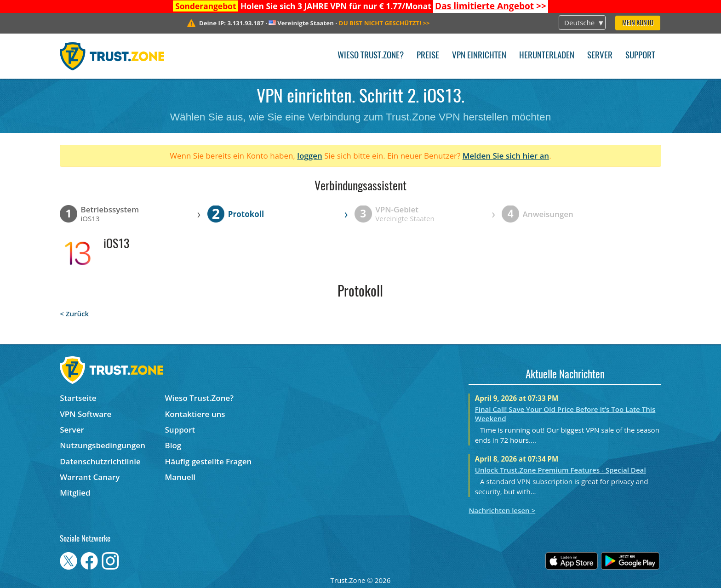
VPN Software (86, 414)
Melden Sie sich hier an (506, 156)
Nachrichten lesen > (502, 510)
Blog (173, 445)
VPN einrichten (479, 56)
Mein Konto (638, 23)
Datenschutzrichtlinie (100, 461)
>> (491, 6)
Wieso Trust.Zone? (371, 56)
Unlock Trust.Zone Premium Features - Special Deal (561, 470)
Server (600, 56)
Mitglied (75, 493)
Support (640, 56)
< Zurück (74, 314)
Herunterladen (547, 56)
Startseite (78, 398)
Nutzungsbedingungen (103, 445)
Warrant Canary (90, 477)
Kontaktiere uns (195, 414)
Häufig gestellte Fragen (209, 461)
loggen (310, 156)
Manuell (180, 477)
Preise (428, 56)
